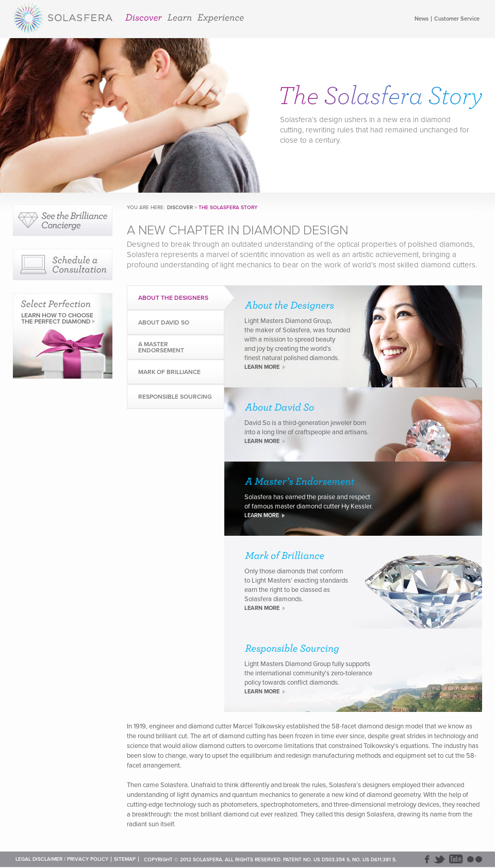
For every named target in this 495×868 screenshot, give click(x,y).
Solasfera (63, 20)
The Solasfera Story (228, 208)
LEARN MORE (262, 367)
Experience (220, 18)
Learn (179, 18)
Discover (144, 18)
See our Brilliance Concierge (63, 220)
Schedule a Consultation (63, 265)
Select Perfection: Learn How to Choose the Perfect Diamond (63, 336)
